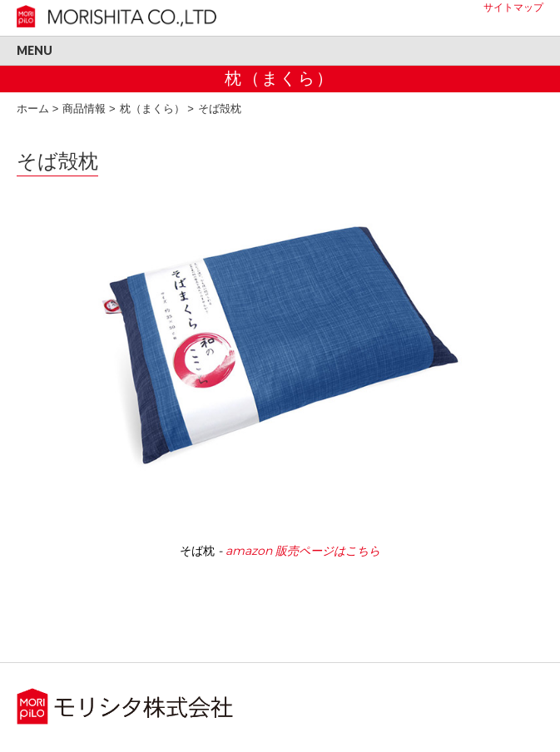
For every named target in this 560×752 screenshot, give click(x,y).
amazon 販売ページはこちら (303, 551)
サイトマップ (513, 7)
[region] (280, 386)
